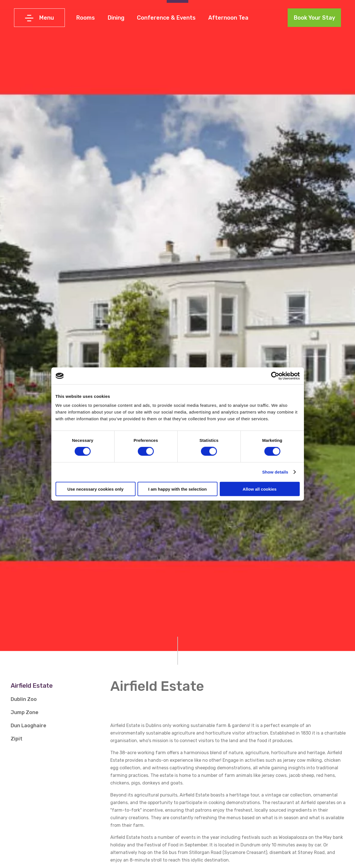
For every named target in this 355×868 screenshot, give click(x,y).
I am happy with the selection (177, 489)
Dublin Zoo (24, 699)
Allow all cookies (260, 489)
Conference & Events (166, 18)
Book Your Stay (314, 18)
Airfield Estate (32, 686)
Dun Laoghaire (28, 726)
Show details (275, 472)
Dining (116, 18)
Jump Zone (25, 712)
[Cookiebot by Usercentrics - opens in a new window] (275, 376)
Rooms (85, 18)
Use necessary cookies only (95, 489)
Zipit (17, 739)
